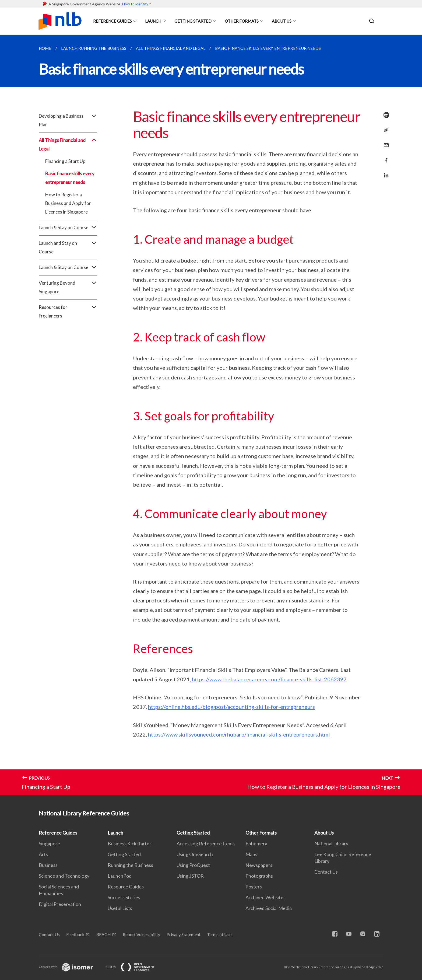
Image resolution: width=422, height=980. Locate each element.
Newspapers (259, 865)
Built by (134, 967)
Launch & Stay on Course (68, 228)
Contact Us (326, 872)
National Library (331, 843)
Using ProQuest (193, 865)
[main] (211, 415)
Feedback (75, 934)
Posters (254, 887)
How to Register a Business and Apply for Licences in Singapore (68, 203)
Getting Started (193, 21)
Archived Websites (265, 897)
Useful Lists (120, 908)
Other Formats (242, 21)
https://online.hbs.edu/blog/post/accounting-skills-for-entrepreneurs (231, 707)
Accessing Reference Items (206, 843)
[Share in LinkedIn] (385, 172)
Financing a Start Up (65, 161)
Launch (153, 21)
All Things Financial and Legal (68, 145)
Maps (251, 854)
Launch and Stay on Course (68, 247)
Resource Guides (126, 887)
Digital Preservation (60, 904)
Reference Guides (112, 21)
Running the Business (130, 865)
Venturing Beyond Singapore (68, 287)
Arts (43, 854)
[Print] (385, 115)
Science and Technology (64, 876)
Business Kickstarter (129, 843)
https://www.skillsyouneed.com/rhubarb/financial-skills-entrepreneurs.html (239, 734)
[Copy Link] (385, 130)
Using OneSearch (195, 854)
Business (48, 865)
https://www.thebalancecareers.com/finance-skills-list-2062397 (269, 679)
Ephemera (256, 843)
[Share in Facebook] (385, 157)
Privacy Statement (184, 934)
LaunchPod (120, 876)
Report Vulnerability (141, 934)
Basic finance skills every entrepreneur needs (70, 178)
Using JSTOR (190, 876)
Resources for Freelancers (68, 312)
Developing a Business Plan (68, 120)
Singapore (49, 843)
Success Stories (124, 897)
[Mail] (385, 142)
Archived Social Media (269, 908)
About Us (282, 21)
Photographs (259, 876)
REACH (104, 934)
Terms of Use (219, 934)
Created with (70, 967)
